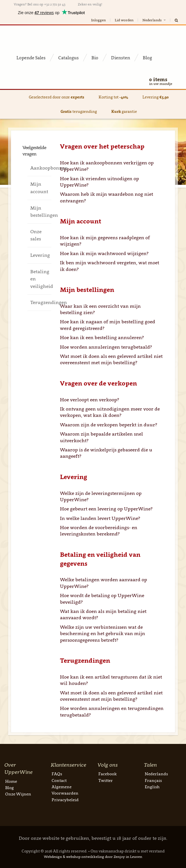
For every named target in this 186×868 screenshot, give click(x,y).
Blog (147, 58)
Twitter (106, 780)
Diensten (121, 58)
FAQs (57, 774)
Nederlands (155, 20)
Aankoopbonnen (41, 168)
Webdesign (53, 857)
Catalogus (68, 58)
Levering (40, 255)
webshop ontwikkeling (85, 857)
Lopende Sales (31, 58)
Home (11, 781)
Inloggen (98, 20)
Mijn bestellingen (41, 212)
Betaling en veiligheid (41, 279)
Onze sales (36, 235)
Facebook (108, 774)
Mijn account (39, 188)
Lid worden (124, 20)
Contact (59, 780)
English (152, 787)
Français (153, 780)
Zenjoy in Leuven (128, 857)
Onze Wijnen (18, 794)
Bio (95, 58)
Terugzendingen (41, 302)
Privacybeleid (65, 800)
